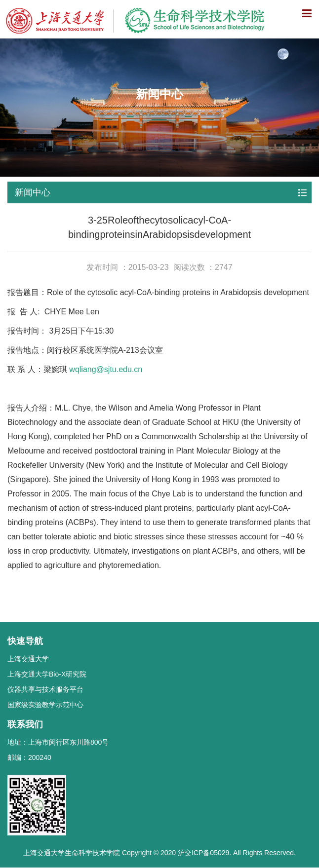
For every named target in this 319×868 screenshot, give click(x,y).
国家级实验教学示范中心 (45, 705)
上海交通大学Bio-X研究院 (47, 674)
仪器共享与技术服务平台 (45, 689)
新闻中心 (33, 192)
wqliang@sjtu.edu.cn (106, 369)
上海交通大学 (28, 659)
